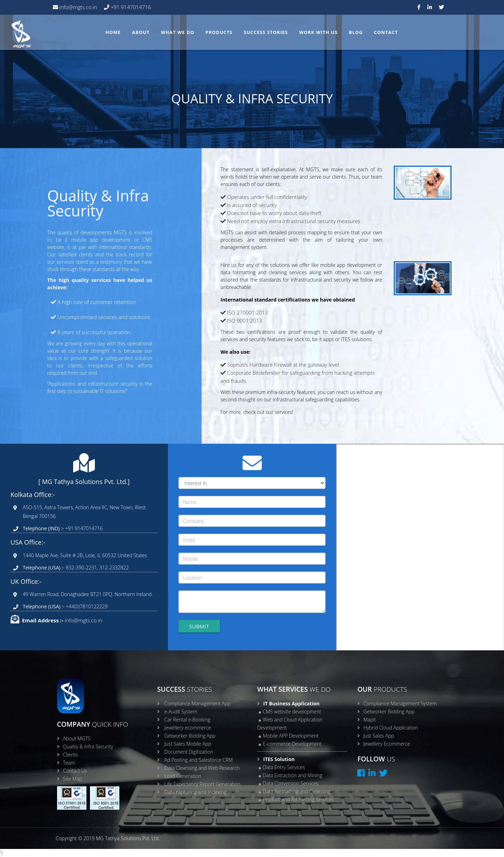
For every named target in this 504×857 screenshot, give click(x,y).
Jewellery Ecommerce (387, 744)
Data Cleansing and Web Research (202, 768)
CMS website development (292, 711)
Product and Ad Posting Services (298, 799)
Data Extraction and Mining (293, 775)
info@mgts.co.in (78, 7)
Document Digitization (189, 752)
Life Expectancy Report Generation (203, 784)
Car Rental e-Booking (187, 720)
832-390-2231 (81, 568)
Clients (70, 755)
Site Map (73, 779)
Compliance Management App (198, 703)
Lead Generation (183, 776)
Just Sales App (379, 736)
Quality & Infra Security (88, 747)
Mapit (370, 720)
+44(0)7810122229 (86, 606)
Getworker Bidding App (190, 736)
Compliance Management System (400, 703)
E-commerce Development (292, 744)
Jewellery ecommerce (188, 728)
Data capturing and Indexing (195, 792)
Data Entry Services (284, 767)
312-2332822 (114, 568)
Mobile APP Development (291, 736)
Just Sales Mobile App (188, 744)
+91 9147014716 (130, 7)
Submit (199, 626)
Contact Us (75, 771)
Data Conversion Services (291, 783)
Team (69, 763)
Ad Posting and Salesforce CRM (199, 760)
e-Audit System (181, 711)
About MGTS (77, 738)
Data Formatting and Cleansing (297, 791)
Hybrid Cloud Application (391, 728)
